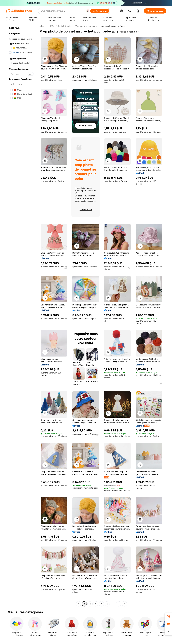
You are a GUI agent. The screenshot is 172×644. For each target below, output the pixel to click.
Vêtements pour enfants (86, 26)
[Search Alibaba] (62, 11)
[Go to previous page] (79, 604)
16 (119, 604)
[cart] (130, 11)
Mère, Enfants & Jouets (61, 26)
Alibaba (43, 26)
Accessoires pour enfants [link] (113, 26)
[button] (87, 11)
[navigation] (22, 315)
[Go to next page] (124, 604)
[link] (168, 617)
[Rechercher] (100, 11)
